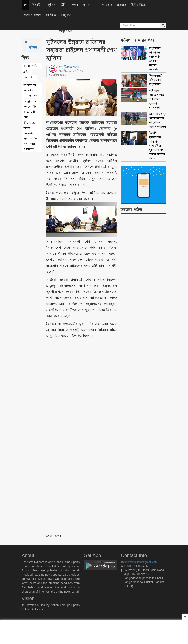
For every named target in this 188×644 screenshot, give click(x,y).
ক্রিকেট (37, 5)
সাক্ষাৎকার (106, 5)
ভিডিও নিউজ (139, 5)
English (66, 15)
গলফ (75, 5)
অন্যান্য (89, 5)
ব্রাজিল (27, 72)
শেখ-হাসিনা (29, 78)
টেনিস (64, 5)
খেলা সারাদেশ (33, 15)
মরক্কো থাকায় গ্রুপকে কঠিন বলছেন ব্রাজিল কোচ (30, 109)
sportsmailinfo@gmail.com (139, 562)
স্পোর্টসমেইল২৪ (69, 67)
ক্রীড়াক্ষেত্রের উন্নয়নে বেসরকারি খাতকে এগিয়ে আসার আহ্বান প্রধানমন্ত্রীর (31, 136)
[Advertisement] (93, 429)
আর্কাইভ (51, 15)
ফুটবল (52, 5)
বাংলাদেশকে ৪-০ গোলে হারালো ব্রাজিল (31, 90)
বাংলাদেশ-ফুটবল (32, 66)
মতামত (122, 5)
